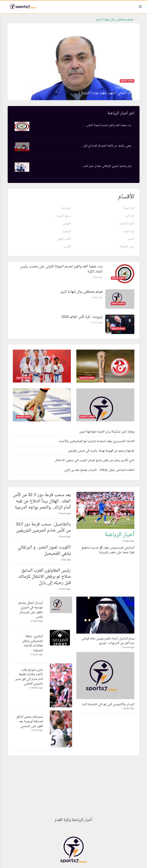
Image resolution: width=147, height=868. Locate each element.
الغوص (67, 224)
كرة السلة (129, 208)
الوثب (67, 247)
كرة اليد (130, 216)
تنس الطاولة (127, 247)
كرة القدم (129, 231)
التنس (131, 239)
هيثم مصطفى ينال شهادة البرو (115, 20)
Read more (127, 560)
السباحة (66, 208)
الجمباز (67, 231)
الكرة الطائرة (127, 224)
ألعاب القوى (64, 239)
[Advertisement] (73, 788)
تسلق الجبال (63, 216)
